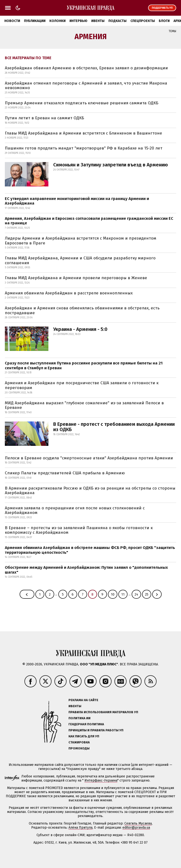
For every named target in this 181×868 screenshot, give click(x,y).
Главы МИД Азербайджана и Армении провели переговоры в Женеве (76, 278)
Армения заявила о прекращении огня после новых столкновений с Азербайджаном (75, 510)
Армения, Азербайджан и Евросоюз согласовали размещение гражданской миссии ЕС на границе (89, 221)
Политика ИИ (79, 718)
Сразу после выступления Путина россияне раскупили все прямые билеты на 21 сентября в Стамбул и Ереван (84, 366)
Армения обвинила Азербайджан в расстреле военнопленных (69, 293)
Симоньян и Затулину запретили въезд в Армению (111, 165)
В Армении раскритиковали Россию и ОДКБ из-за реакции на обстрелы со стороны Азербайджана (90, 491)
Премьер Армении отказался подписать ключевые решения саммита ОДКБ (82, 103)
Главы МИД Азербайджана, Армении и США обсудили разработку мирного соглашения (80, 260)
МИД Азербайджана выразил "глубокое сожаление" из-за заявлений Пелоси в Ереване (84, 405)
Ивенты (98, 21)
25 (147, 594)
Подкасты (117, 21)
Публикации (35, 21)
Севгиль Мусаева (138, 823)
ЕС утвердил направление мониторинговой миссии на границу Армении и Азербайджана (77, 201)
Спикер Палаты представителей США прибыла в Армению (65, 473)
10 (113, 594)
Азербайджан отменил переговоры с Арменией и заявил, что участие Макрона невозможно (86, 86)
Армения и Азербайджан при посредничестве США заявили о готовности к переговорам (82, 385)
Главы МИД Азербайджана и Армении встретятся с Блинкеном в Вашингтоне (83, 133)
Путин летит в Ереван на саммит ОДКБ (44, 118)
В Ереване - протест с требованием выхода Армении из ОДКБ (114, 427)
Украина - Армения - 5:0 (80, 329)
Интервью (78, 21)
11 (123, 594)
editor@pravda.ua (136, 828)
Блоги (164, 21)
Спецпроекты (143, 21)
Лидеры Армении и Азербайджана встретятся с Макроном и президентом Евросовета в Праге (81, 241)
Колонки (57, 21)
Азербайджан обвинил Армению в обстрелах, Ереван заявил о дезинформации (86, 68)
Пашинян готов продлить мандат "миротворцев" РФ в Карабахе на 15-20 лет (84, 148)
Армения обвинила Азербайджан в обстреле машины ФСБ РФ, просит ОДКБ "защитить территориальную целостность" (90, 550)
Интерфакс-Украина (101, 780)
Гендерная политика (86, 724)
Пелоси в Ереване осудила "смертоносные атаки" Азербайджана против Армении (89, 458)
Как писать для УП (84, 736)
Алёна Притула (80, 828)
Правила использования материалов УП (103, 712)
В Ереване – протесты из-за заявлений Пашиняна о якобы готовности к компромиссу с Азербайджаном (79, 530)
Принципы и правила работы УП (96, 730)
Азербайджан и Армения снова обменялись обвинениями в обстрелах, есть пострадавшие (82, 310)
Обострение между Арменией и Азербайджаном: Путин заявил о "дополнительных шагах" (86, 570)
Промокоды (79, 748)
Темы (172, 31)
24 (136, 594)
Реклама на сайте (83, 700)
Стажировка (79, 742)
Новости (12, 21)
